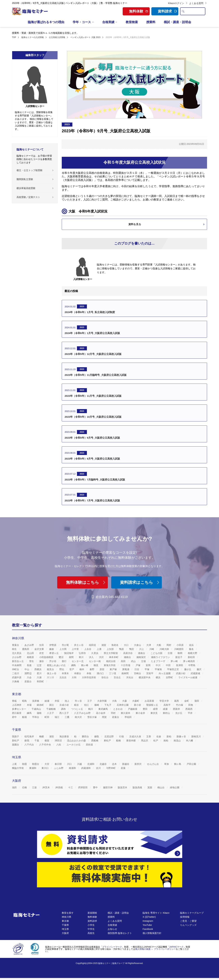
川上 (142, 649)
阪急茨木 (123, 787)
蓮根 (39, 713)
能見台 (51, 669)
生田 (42, 645)
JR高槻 (59, 787)
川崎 (152, 649)
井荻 (57, 701)
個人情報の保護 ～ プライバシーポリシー (155, 949)
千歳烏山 (37, 709)
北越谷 (103, 764)
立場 (144, 661)
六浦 (39, 677)
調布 (64, 709)
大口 (127, 645)
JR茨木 (46, 787)
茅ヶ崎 (174, 661)
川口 (70, 764)
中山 (27, 669)
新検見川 (196, 736)
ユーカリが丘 (74, 745)
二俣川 (16, 673)
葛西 (177, 701)
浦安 (52, 736)
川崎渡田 (179, 649)
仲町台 (16, 669)
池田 (15, 787)
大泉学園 (102, 701)
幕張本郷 (131, 741)
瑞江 (57, 717)
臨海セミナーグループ (192, 913)
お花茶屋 (150, 701)
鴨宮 (132, 649)
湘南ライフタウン (161, 657)
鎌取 (97, 736)
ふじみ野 (59, 768)
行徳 (122, 736)
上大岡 (63, 649)
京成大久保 (135, 736)
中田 (169, 665)
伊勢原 (53, 645)
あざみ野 (30, 645)
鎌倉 (52, 649)
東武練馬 (103, 709)
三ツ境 (113, 673)
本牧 (89, 673)
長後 (30, 665)
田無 (191, 705)
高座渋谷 (128, 653)
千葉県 (65, 925)
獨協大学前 (18, 768)
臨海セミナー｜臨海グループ (111, 963)
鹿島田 (26, 649)
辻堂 (39, 665)
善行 (64, 661)
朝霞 (25, 764)
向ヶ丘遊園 (165, 673)
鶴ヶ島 (178, 764)
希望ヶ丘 (54, 653)
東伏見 (154, 713)
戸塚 (138, 665)
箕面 (150, 787)
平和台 (36, 717)
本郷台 (78, 673)
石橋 (25, 787)
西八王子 (64, 713)
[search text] (195, 11)
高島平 (167, 705)
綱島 (74, 665)
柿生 (15, 649)
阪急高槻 (138, 787)
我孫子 (16, 736)
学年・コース (82, 22)
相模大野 (193, 653)
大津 (149, 645)
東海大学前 (110, 665)
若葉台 (28, 681)
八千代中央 (45, 745)
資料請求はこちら (140, 582)
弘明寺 (83, 653)
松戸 (156, 741)
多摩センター (19, 709)
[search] (183, 11)
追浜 (192, 645)
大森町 (136, 701)
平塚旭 (159, 669)
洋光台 (130, 677)
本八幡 (190, 741)
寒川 (81, 657)
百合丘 (118, 677)
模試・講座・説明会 (177, 22)
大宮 (47, 764)
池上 (67, 701)
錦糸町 (41, 705)
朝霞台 (36, 764)
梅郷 (42, 736)
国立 (52, 705)
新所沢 (138, 764)
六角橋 (16, 681)
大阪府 (65, 933)
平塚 (147, 669)
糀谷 (77, 705)
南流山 (177, 741)
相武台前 (111, 661)
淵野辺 (28, 673)
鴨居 (122, 649)
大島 (115, 701)
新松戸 (16, 741)
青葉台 (16, 645)
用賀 (105, 717)
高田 (124, 661)
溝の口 (101, 673)
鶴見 (96, 665)
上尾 (15, 764)
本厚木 (66, 673)
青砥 (15, 701)
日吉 (137, 669)
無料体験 (92, 917)
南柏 (166, 741)
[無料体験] (110, 875)
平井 (190, 713)
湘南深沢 (141, 657)
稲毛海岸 (30, 736)
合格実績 (108, 22)
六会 (30, 677)
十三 (71, 787)
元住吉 (63, 677)
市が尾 (66, 645)
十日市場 (126, 665)
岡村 (169, 645)
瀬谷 (42, 661)
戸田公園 (192, 764)
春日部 (59, 764)
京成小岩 (64, 705)
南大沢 (79, 717)
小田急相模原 (47, 657)
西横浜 (38, 669)
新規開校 (92, 913)
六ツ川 (51, 677)
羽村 (114, 713)
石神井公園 (123, 705)
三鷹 (67, 717)
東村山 (167, 713)
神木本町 (114, 657)
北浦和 (91, 764)
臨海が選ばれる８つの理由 (46, 22)
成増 (156, 709)
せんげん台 (153, 764)
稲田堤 (93, 645)
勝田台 (86, 736)
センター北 (78, 661)
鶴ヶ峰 (85, 665)
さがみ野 (17, 657)
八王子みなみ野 (83, 713)
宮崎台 (138, 673)
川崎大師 (165, 649)
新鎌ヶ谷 (182, 736)
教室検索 (132, 22)
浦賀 (104, 645)
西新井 (177, 709)
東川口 (45, 768)
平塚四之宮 (173, 669)
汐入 (92, 657)
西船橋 (95, 741)
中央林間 (17, 665)
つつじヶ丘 (77, 709)
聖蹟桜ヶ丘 (153, 705)
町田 (47, 717)
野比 (62, 669)
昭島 (25, 701)
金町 (187, 701)
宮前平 (150, 673)
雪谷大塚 (92, 717)
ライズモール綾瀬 (188, 677)
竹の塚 (180, 705)
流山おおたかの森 (77, 741)
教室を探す (68, 913)
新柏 (169, 736)
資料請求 (167, 11)
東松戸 (108, 741)
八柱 (59, 745)
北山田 (31, 653)
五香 (149, 736)
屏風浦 (126, 669)
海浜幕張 (64, 736)
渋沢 (102, 657)
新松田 (192, 657)
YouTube (147, 925)
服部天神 (108, 787)
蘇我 (27, 741)
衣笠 (42, 653)
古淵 (170, 653)
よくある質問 (198, 3)
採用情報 (185, 917)
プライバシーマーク (112, 947)
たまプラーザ (158, 661)
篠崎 (97, 705)
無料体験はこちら (86, 582)
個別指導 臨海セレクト (120, 933)
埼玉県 (65, 929)
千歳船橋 (51, 709)
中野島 (192, 665)
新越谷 (126, 764)
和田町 (41, 681)
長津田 (180, 665)
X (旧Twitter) (149, 917)
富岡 (148, 665)
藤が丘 (188, 669)
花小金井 (101, 713)
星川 (39, 673)
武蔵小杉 (181, 673)
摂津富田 (83, 787)
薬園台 (16, 745)
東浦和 (33, 768)
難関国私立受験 (25, 179)
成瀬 (166, 709)
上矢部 (111, 649)
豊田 (145, 709)
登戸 (72, 669)
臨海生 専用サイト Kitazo (156, 913)
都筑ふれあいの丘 (57, 665)
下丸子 (108, 705)
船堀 (25, 717)
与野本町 (111, 768)
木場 (30, 705)
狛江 (87, 705)
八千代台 (30, 745)
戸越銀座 (133, 709)
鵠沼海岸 (69, 653)
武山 (134, 661)
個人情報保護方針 (152, 933)
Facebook (148, 929)
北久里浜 (17, 653)
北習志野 (109, 736)
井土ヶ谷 (79, 645)
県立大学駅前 (111, 653)
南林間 (125, 673)
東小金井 (141, 713)
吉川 (99, 768)
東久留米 (126, 713)
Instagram (148, 921)
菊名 (192, 649)
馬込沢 (145, 741)
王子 (90, 701)
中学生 (91, 929)
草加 (167, 764)
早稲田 (128, 717)
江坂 (35, 787)
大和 (74, 677)
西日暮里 (17, 713)
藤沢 (199, 669)
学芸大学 (165, 701)
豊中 (96, 787)
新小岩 (138, 705)
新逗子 (179, 657)
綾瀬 (47, 701)
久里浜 (95, 653)
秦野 (92, 669)
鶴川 (91, 709)
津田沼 (59, 741)
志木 (115, 764)
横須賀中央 (145, 677)
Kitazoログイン (178, 3)
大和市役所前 (89, 677)
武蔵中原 (17, 677)
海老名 (115, 645)
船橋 (119, 741)
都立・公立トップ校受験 (30, 170)
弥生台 (105, 677)
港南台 (142, 653)
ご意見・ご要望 (188, 921)
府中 (15, 717)
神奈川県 (66, 917)
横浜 (158, 677)
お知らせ (112, 929)
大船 (159, 645)
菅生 (32, 661)
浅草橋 (36, 701)
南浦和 (73, 768)
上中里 (76, 649)
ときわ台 (118, 709)
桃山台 (161, 787)
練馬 (30, 713)
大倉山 (138, 645)
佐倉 (159, 736)
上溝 (99, 649)
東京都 (65, 921)
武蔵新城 (196, 673)
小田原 (180, 645)
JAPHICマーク (176, 947)
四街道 (90, 745)
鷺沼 (61, 657)
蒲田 (197, 701)
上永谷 (88, 649)
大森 (125, 701)
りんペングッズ (188, 925)
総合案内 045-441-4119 (109, 597)
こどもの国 (157, 653)
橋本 (82, 669)
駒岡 (180, 653)
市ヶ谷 (79, 701)
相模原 (31, 657)
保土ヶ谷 (52, 673)
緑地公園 (175, 787)
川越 (80, 764)
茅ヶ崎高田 (189, 661)
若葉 (124, 768)
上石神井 (17, 705)
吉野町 (170, 677)
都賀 (47, 741)
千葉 (37, 741)
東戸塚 (114, 669)
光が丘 (179, 713)
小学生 (91, 925)
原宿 (102, 669)
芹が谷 (53, 661)
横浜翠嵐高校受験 (26, 188)
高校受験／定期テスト (28, 197)
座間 (72, 657)
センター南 (95, 661)
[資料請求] (110, 844)
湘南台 (128, 657)
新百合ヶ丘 (18, 661)
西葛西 (189, 709)
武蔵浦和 (86, 768)
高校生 (91, 933)
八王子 (51, 713)
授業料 (151, 22)
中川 (158, 665)
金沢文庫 (39, 649)
